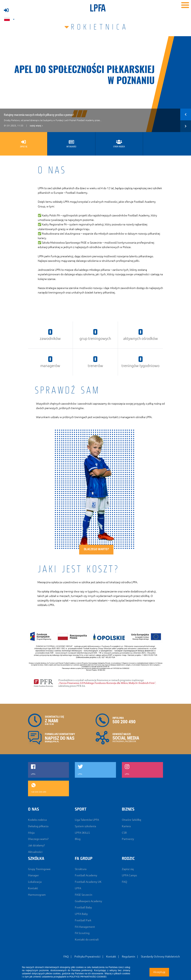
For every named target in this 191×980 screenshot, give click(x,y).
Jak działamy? (36, 845)
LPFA (78, 888)
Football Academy (86, 875)
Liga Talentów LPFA (87, 820)
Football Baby (83, 907)
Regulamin (129, 957)
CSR (124, 833)
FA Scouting (82, 933)
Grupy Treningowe (39, 869)
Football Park (83, 920)
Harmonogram (37, 895)
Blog (78, 839)
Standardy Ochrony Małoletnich (160, 957)
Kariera (126, 826)
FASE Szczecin (84, 895)
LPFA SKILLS (82, 833)
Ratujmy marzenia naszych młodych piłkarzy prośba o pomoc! (39, 115)
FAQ (124, 882)
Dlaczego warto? (96, 549)
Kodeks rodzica (37, 820)
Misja (31, 833)
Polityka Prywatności (87, 957)
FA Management (85, 927)
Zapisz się (128, 869)
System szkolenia (85, 826)
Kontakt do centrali (87, 940)
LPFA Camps (129, 875)
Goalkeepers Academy (88, 901)
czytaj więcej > (36, 126)
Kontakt (33, 888)
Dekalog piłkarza (38, 826)
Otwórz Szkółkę (132, 820)
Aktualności (35, 852)
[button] (186, 114)
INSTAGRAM (118, 741)
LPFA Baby (81, 914)
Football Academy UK (88, 882)
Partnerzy (128, 839)
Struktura (81, 869)
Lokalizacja (35, 882)
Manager (33, 875)
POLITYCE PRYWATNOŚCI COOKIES (88, 977)
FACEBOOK (131, 741)
